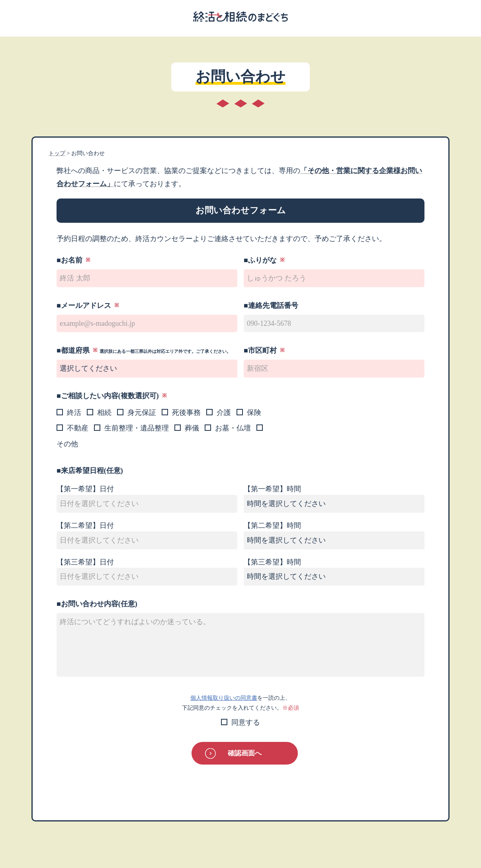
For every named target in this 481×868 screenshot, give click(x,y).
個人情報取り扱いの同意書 (224, 698)
